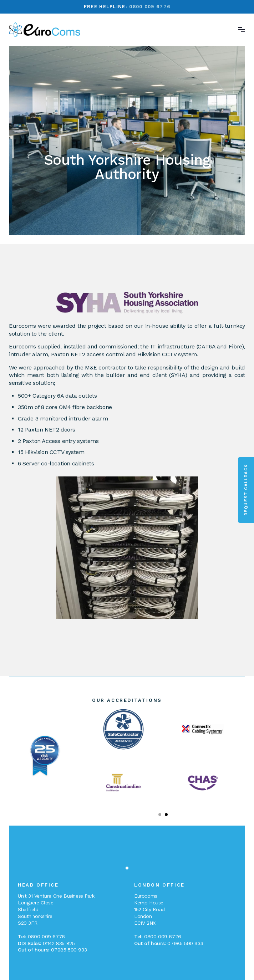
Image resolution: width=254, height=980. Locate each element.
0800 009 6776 (150, 7)
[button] (160, 815)
